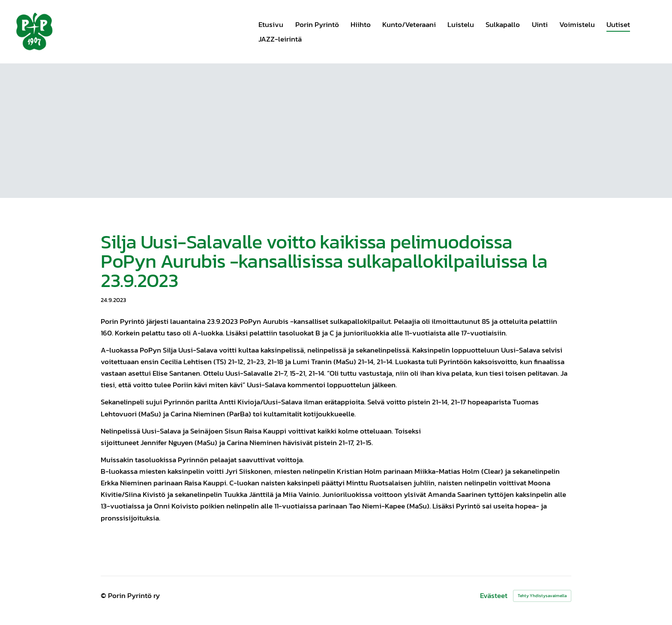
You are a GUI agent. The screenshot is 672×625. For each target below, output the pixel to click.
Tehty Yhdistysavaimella (542, 596)
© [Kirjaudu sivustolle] (104, 595)
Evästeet (494, 596)
